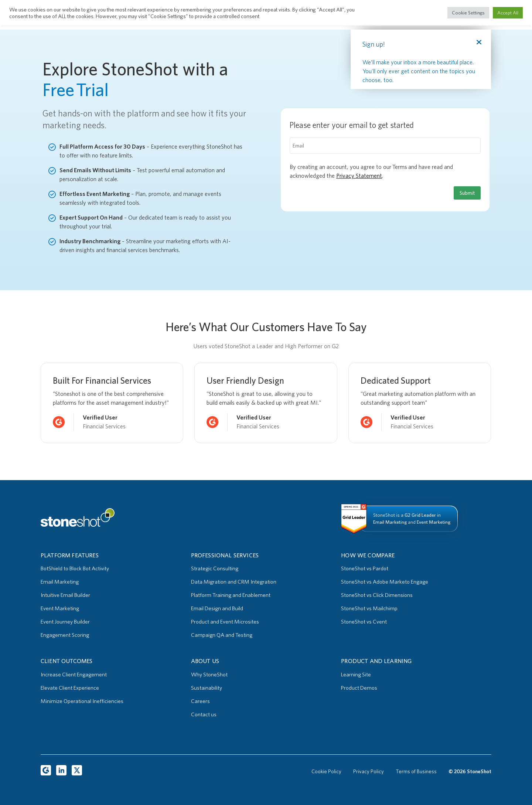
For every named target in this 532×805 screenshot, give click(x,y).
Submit (467, 193)
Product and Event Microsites (225, 622)
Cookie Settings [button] (468, 13)
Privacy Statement (359, 176)
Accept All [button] (508, 13)
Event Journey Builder (65, 622)
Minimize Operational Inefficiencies (82, 701)
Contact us (204, 714)
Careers (200, 701)
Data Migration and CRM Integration (234, 582)
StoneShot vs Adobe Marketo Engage (385, 582)
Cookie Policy (326, 771)
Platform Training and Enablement (231, 595)
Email (298, 146)
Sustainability (207, 688)
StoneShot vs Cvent (364, 622)
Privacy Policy (369, 771)
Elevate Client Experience (70, 688)
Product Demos (359, 688)
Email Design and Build (217, 608)
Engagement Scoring (65, 635)
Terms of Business (416, 771)
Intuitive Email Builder (65, 595)
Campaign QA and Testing (222, 635)
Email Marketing (60, 582)
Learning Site (356, 675)
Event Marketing (60, 608)
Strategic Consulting (215, 568)
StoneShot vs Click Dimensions (377, 595)
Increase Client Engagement (74, 675)
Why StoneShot (209, 675)
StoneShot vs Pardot (365, 568)
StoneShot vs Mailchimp (369, 608)
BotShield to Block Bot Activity (75, 568)
